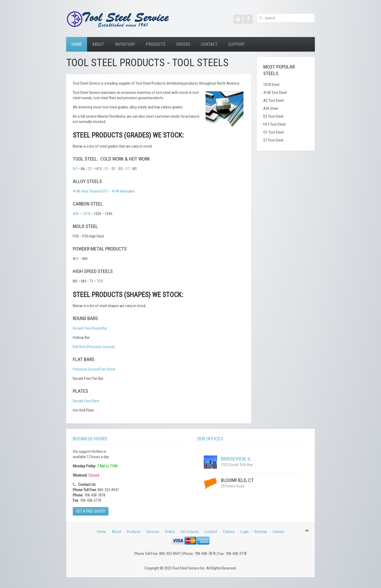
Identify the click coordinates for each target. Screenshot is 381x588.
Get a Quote (190, 532)
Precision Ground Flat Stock (94, 369)
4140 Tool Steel (275, 93)
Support (237, 44)
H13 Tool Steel (274, 124)
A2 (75, 169)
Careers (229, 532)
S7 (127, 169)
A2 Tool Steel (273, 101)
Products (156, 44)
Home (77, 44)
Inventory (125, 44)
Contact (209, 44)
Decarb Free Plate (86, 401)
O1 (107, 169)
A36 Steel (271, 108)
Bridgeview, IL (236, 459)
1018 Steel (271, 85)
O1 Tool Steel (273, 132)
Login (244, 532)
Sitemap (261, 532)
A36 (76, 214)
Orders (183, 44)
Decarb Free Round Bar (90, 328)
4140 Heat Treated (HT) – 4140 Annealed (104, 191)
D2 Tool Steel (273, 116)
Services (153, 532)
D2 (90, 169)
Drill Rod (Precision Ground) (94, 347)
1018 (86, 214)
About (98, 44)
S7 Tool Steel (273, 140)
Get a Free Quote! (91, 511)
